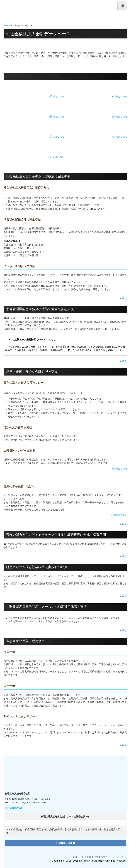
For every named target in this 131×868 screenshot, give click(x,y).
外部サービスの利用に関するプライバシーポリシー (99, 857)
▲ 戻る (123, 298)
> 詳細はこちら (56, 96)
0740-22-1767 (17, 803)
